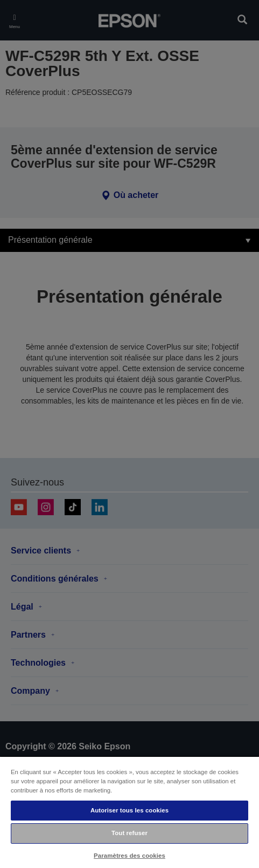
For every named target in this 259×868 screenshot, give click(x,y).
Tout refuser (129, 833)
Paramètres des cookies (129, 856)
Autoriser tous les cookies (129, 810)
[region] (129, 812)
